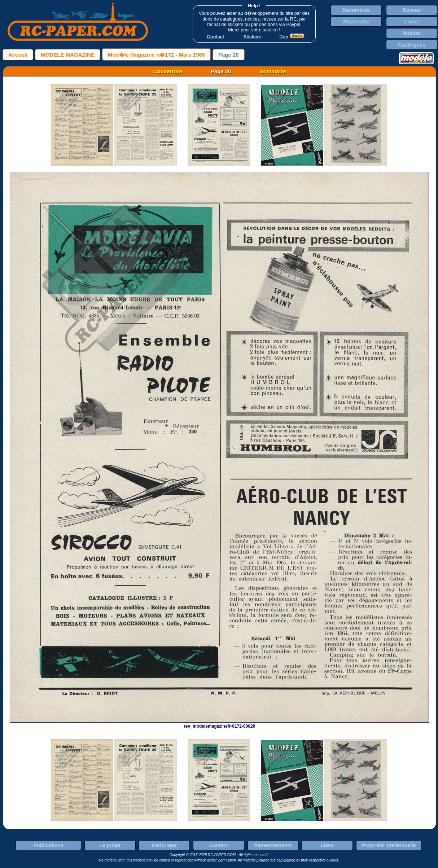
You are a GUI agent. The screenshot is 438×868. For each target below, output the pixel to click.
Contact (219, 845)
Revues (412, 10)
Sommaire (273, 71)
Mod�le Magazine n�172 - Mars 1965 (156, 55)
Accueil (18, 55)
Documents (356, 10)
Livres (411, 22)
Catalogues (411, 45)
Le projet (110, 845)
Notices (412, 33)
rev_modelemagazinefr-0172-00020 (219, 724)
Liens (327, 845)
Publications (49, 845)
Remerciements (273, 845)
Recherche (356, 22)
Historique (164, 845)
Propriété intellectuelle (389, 845)
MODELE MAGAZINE (67, 55)
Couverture (168, 71)
